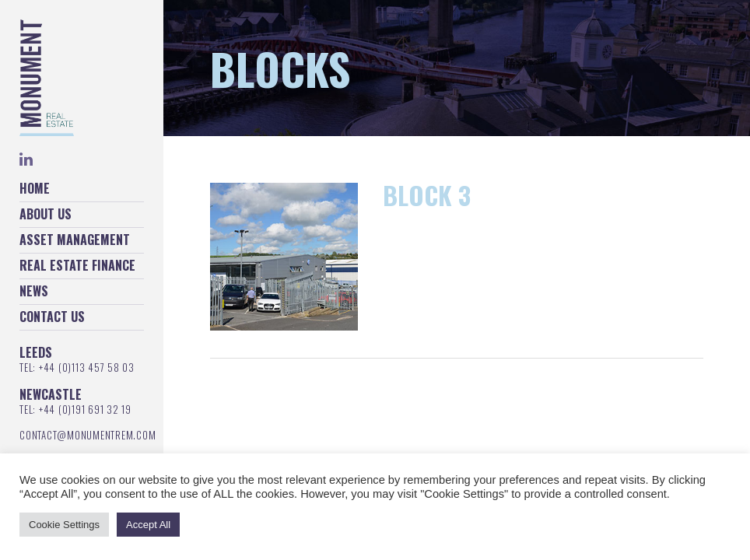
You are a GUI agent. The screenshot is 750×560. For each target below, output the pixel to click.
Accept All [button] (148, 525)
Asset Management (75, 240)
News (34, 291)
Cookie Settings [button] (64, 525)
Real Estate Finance (77, 265)
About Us (46, 214)
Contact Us (52, 317)
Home (35, 188)
